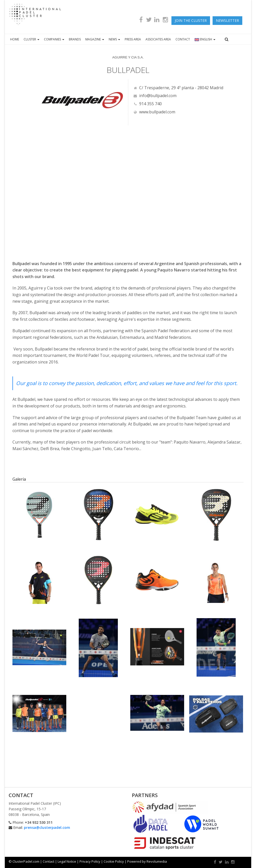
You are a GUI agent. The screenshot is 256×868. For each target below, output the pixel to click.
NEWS (114, 39)
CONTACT (183, 39)
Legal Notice (67, 861)
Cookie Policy (114, 861)
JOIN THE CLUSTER (191, 20)
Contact (49, 861)
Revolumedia (157, 861)
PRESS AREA (133, 39)
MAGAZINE (95, 39)
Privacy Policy (90, 861)
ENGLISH (205, 39)
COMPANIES (54, 39)
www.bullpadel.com (154, 112)
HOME (15, 39)
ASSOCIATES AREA (158, 39)
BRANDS (75, 39)
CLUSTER (31, 39)
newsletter (227, 20)
